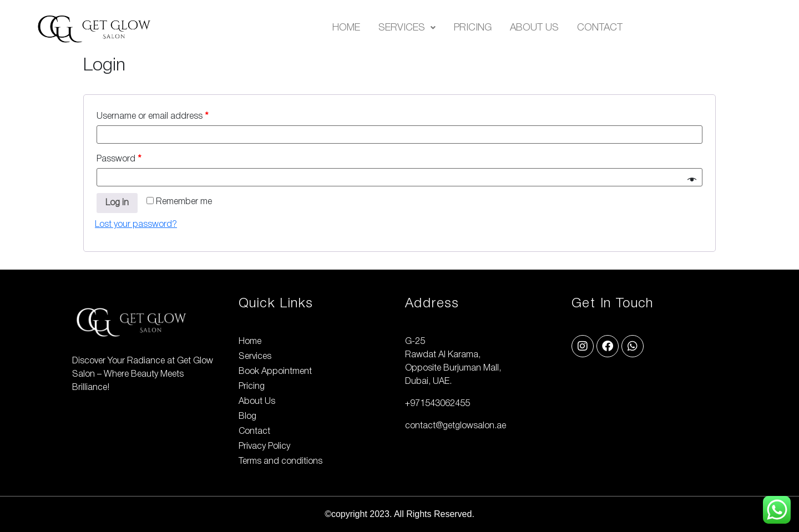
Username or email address (152, 116)
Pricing (473, 28)
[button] (407, 28)
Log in (117, 203)
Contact (600, 28)
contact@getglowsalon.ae (456, 426)
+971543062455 (438, 404)
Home (346, 28)
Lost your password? (136, 225)
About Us (534, 28)
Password (119, 159)
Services (407, 28)
